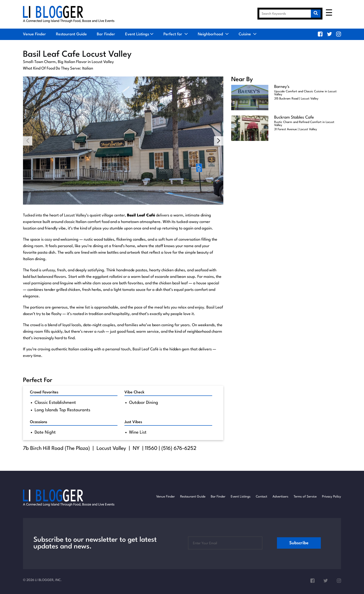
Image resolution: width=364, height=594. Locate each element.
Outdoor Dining (144, 403)
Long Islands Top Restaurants (62, 410)
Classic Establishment (55, 403)
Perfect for (176, 34)
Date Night (45, 432)
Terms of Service (305, 497)
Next (219, 141)
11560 (151, 448)
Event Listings (137, 34)
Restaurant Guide (71, 34)
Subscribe (299, 543)
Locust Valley (111, 448)
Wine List (138, 432)
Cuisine (248, 34)
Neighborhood (213, 34)
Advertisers (280, 497)
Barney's (282, 87)
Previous (28, 141)
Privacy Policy (331, 497)
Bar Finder (106, 34)
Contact (262, 497)
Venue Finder (34, 34)
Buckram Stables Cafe (294, 118)
